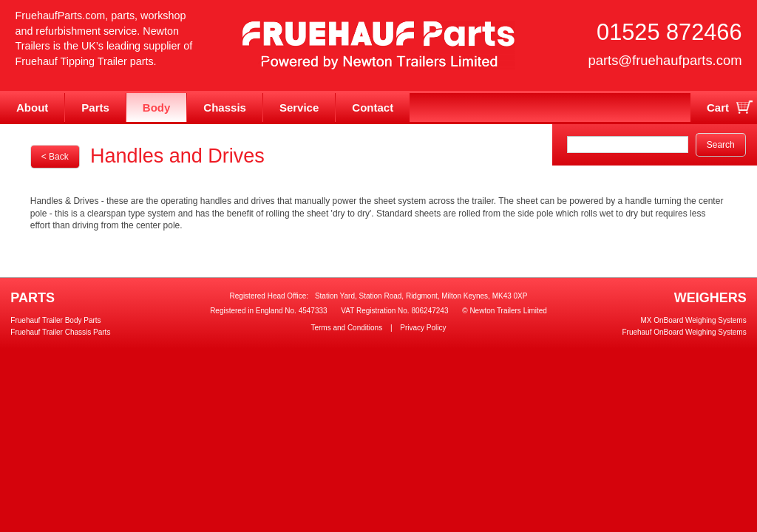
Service (299, 108)
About (32, 108)
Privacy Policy (423, 328)
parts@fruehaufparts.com (665, 60)
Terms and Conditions (346, 328)
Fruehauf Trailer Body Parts (55, 320)
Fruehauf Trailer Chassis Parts (60, 332)
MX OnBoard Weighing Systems (693, 320)
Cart (718, 108)
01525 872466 (669, 32)
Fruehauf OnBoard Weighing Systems (684, 332)
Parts (95, 108)
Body (157, 108)
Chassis (225, 108)
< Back (55, 157)
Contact (373, 108)
